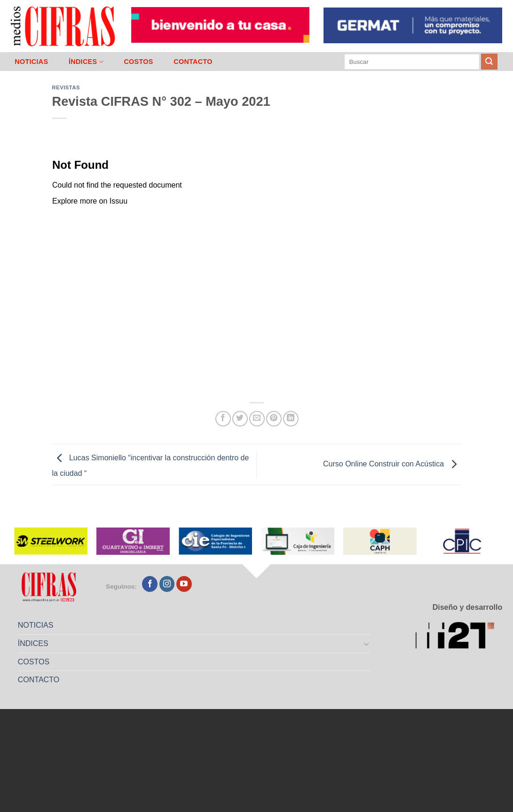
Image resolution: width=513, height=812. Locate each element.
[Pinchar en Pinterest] (274, 419)
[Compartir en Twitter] (240, 419)
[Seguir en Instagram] (167, 584)
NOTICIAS (31, 62)
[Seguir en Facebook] (150, 584)
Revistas (66, 87)
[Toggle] (366, 644)
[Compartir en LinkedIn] (291, 419)
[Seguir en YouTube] (184, 584)
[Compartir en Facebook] (223, 419)
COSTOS (138, 62)
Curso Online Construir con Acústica (392, 464)
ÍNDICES (86, 62)
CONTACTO (193, 62)
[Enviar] (489, 62)
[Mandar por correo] (257, 419)
